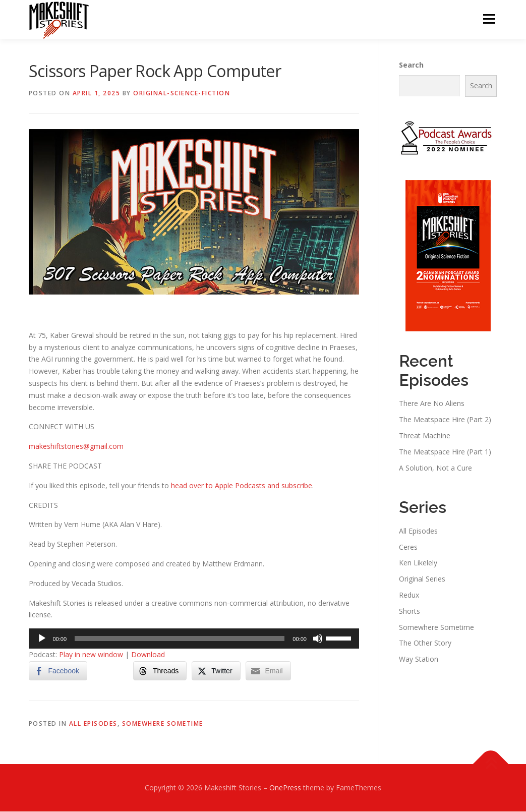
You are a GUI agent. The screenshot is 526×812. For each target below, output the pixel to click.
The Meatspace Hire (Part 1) (445, 452)
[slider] (180, 639)
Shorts (410, 612)
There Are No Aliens (432, 404)
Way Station (419, 659)
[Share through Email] (268, 671)
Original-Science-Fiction (182, 94)
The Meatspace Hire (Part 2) (445, 420)
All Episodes (93, 724)
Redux (409, 595)
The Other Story (425, 643)
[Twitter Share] (216, 671)
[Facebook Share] (58, 671)
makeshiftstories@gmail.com (76, 447)
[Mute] (318, 639)
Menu (489, 19)
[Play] (42, 639)
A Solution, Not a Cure (435, 468)
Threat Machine (425, 436)
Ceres (408, 547)
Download (148, 655)
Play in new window (91, 655)
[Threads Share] (160, 671)
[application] (194, 639)
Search (411, 65)
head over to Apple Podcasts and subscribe (242, 486)
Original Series (422, 579)
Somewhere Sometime (163, 724)
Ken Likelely (418, 563)
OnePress (285, 788)
